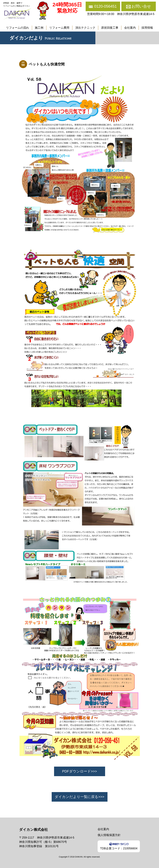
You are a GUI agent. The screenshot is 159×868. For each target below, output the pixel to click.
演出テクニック (85, 28)
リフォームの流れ (18, 28)
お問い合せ (141, 6)
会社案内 (130, 28)
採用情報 (147, 28)
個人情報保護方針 (109, 835)
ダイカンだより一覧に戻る (76, 797)
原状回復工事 (110, 28)
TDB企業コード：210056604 (119, 846)
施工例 (39, 28)
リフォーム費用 (59, 28)
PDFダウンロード (76, 771)
